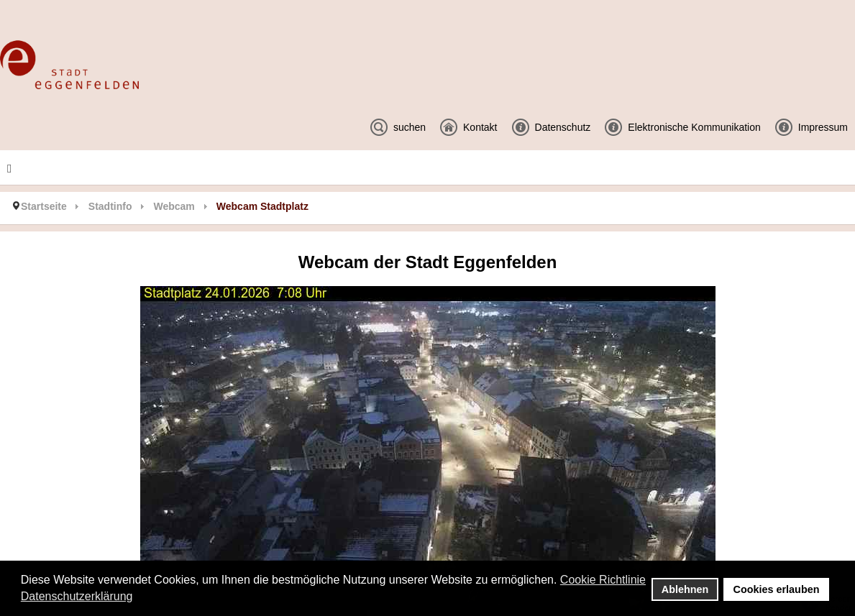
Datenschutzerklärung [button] (77, 596)
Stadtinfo (110, 206)
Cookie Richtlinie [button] (603, 580)
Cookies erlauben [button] (777, 589)
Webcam (174, 206)
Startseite (44, 206)
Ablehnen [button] (685, 589)
